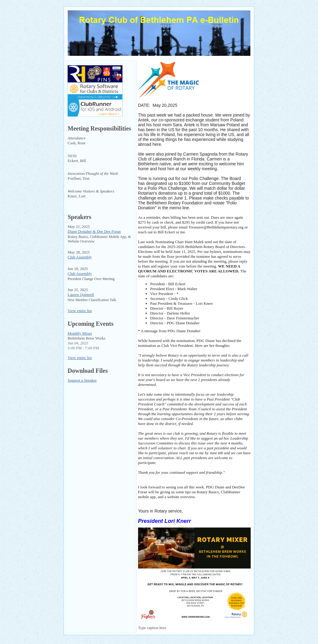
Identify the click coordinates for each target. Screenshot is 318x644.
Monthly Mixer (80, 333)
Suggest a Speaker (82, 380)
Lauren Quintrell (81, 295)
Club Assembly (80, 257)
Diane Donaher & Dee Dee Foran (94, 231)
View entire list (80, 311)
